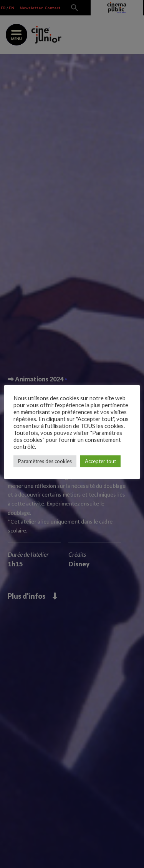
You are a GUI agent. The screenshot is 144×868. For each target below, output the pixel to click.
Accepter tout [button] (100, 461)
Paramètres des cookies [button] (45, 461)
